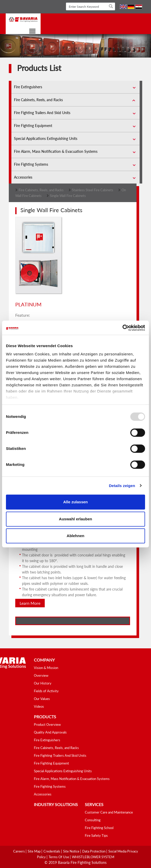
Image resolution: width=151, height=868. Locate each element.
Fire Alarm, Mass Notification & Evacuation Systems (56, 151)
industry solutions (56, 804)
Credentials (52, 851)
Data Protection (94, 851)
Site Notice (72, 851)
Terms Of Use (59, 857)
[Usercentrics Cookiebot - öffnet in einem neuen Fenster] (122, 328)
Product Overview (47, 724)
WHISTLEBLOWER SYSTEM (93, 857)
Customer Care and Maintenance (109, 812)
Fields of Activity (46, 691)
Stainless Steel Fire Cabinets (93, 190)
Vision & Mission (46, 668)
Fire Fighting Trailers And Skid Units (42, 113)
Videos (39, 706)
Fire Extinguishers (28, 87)
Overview (41, 675)
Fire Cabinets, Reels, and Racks (38, 100)
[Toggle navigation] (29, 32)
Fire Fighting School (99, 828)
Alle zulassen (75, 502)
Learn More (30, 603)
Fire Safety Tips (96, 835)
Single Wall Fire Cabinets (68, 196)
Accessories (23, 177)
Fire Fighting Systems (31, 164)
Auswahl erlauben (75, 519)
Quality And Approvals (50, 732)
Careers (19, 851)
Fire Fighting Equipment (33, 126)
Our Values (42, 699)
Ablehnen (75, 536)
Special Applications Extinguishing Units (46, 138)
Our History (43, 683)
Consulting (93, 820)
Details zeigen (122, 486)
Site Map (35, 851)
